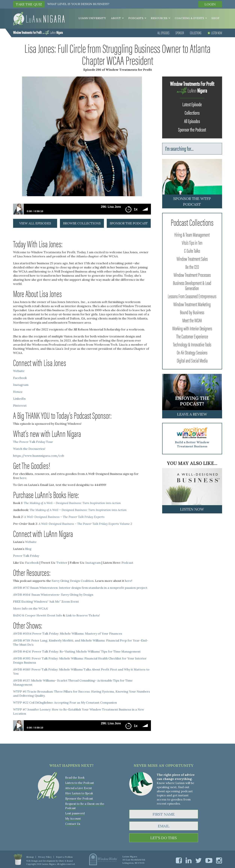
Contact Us (73, 824)
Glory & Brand (66, 861)
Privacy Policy (45, 857)
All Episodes (163, 33)
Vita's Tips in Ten (192, 242)
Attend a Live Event (79, 788)
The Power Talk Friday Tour (33, 442)
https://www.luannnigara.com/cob (39, 456)
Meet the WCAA (192, 320)
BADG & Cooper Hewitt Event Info (38, 615)
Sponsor (180, 33)
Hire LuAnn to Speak (79, 793)
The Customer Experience (192, 336)
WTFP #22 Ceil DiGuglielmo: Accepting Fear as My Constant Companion (65, 702)
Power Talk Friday (26, 556)
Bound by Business (192, 312)
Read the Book (75, 778)
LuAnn (38, 32)
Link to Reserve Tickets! (83, 615)
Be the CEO (192, 267)
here (23, 478)
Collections (196, 33)
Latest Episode (192, 104)
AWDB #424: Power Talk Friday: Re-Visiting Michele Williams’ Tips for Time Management (77, 651)
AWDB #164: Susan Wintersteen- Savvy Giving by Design (53, 595)
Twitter (62, 563)
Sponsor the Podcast (192, 129)
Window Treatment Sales (192, 258)
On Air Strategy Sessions (192, 352)
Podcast (127, 563)
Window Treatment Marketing (192, 304)
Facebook (20, 378)
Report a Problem (64, 857)
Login (210, 4)
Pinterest (20, 405)
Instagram (21, 385)
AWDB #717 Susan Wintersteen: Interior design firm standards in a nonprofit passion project (80, 588)
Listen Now (215, 33)
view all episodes (35, 223)
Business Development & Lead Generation (192, 285)
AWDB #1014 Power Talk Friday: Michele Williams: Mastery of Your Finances (68, 633)
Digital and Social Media (192, 360)
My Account (73, 819)
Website (19, 371)
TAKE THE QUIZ (29, 4)
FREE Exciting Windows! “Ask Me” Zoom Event (46, 601)
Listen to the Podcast (80, 783)
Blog (28, 549)
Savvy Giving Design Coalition (73, 581)
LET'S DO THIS (164, 838)
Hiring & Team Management (192, 234)
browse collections (82, 223)
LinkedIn (19, 399)
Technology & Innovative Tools (192, 344)
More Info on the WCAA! (31, 608)
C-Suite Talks (192, 250)
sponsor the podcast (129, 223)
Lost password (75, 813)
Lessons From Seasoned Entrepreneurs (192, 296)
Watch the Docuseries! (29, 449)
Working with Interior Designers (192, 328)
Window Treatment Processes (192, 275)
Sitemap (30, 857)
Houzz (18, 392)
